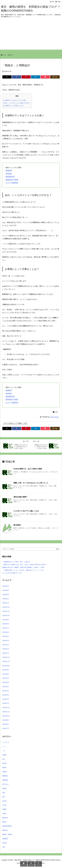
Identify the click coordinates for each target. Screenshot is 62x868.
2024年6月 (6, 682)
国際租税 (5, 776)
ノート (4, 747)
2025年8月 (6, 624)
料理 (4, 793)
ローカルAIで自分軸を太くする (12, 573)
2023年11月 (6, 712)
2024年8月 (6, 674)
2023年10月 (6, 716)
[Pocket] (45, 77)
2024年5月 (6, 687)
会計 (4, 759)
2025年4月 (6, 641)
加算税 (4, 772)
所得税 (4, 788)
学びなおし (6, 784)
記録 (4, 847)
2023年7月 (6, 728)
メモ (11, 55)
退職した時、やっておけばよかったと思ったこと (31, 483)
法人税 (4, 805)
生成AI (4, 814)
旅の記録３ (17, 525)
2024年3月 (6, 695)
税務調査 (5, 839)
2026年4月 (6, 590)
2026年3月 (6, 595)
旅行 (4, 797)
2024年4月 (6, 691)
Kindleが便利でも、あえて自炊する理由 (28, 469)
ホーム (4, 55)
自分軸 (4, 843)
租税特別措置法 (7, 826)
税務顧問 (9, 171)
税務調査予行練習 (12, 180)
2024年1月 (6, 703)
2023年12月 (6, 708)
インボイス (6, 742)
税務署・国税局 (7, 834)
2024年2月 (6, 699)
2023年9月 (6, 720)
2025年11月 (6, 611)
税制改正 (5, 830)
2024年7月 (6, 678)
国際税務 (5, 780)
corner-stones (54, 417)
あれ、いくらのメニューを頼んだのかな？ (17, 103)
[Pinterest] (26, 77)
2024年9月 (6, 670)
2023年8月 (6, 724)
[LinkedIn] (36, 77)
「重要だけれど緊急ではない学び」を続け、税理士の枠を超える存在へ (24, 565)
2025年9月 (6, 620)
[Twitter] (7, 77)
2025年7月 (6, 628)
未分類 (4, 801)
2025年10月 (6, 615)
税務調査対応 (10, 177)
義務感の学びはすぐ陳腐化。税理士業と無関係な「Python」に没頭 (23, 567)
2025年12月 (6, 607)
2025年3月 (6, 645)
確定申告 (5, 818)
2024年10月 (6, 666)
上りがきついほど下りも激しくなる (26, 511)
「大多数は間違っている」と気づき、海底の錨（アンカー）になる (23, 570)
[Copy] (55, 77)
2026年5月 (6, 586)
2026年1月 (6, 603)
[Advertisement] (31, 36)
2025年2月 (6, 649)
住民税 (4, 763)
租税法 (4, 822)
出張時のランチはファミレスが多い (15, 100)
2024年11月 (6, 661)
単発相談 (9, 174)
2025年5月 (6, 636)
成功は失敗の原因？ (21, 497)
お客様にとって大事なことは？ (14, 106)
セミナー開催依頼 (12, 183)
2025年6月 (6, 632)
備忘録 (4, 767)
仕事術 (4, 755)
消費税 (4, 809)
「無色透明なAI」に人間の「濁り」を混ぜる (16, 562)
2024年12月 (6, 657)
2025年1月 (6, 653)
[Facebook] (17, 77)
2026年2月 (6, 599)
